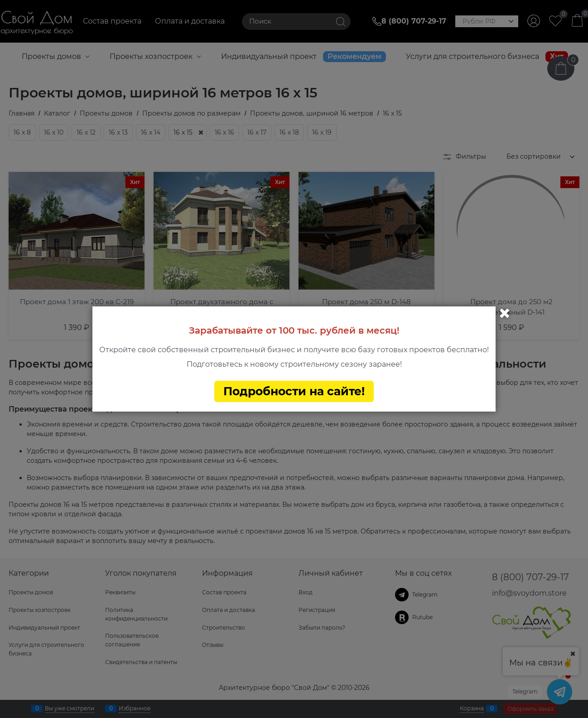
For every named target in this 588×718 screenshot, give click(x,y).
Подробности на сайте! (294, 391)
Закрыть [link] (505, 313)
